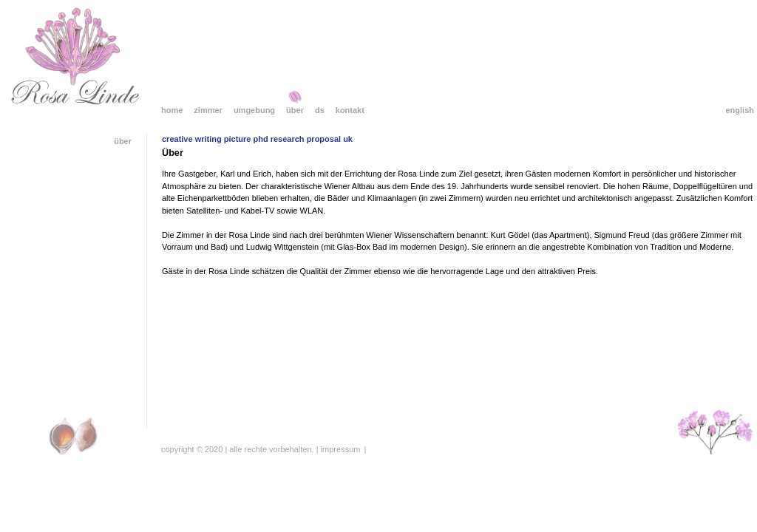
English (740, 110)
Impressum (341, 449)
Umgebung (254, 110)
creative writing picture (206, 139)
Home (172, 110)
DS (320, 110)
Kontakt (350, 110)
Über (295, 110)
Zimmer (208, 110)
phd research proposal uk (303, 139)
